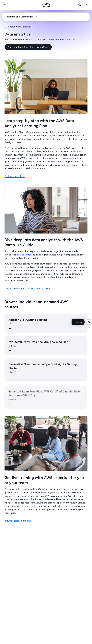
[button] (22, 17)
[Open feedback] (89, 322)
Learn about (10, 27)
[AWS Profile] (87, 5)
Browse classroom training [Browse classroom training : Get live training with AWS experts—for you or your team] (18, 521)
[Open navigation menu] (5, 5)
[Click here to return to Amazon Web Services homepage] (46, 5)
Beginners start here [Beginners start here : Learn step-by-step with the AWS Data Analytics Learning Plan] (15, 176)
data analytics (24, 255)
